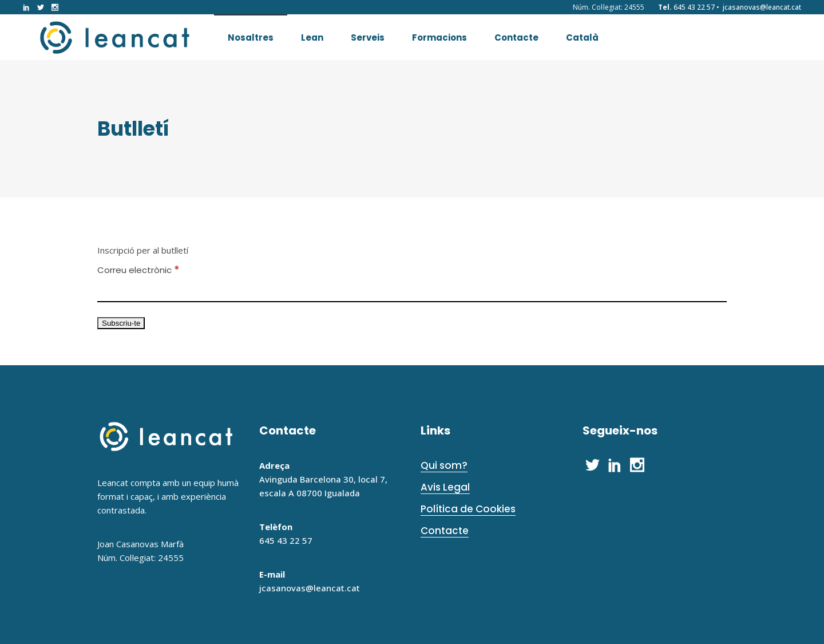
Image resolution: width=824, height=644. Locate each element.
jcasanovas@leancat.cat (762, 7)
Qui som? (444, 465)
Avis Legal (445, 487)
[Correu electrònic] (412, 290)
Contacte (445, 531)
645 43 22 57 (286, 540)
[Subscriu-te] (121, 323)
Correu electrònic (138, 270)
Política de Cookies (468, 509)
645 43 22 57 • (696, 7)
